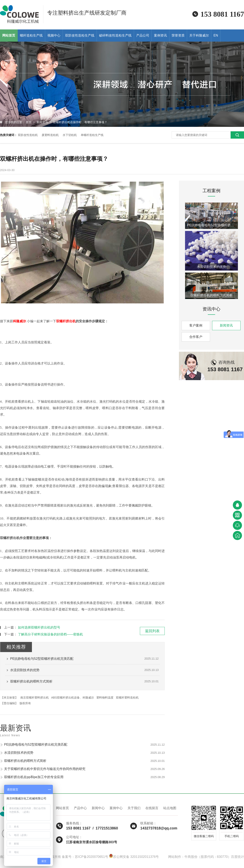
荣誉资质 (178, 35)
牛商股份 (191, 857)
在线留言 (152, 808)
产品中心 (80, 808)
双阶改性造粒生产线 (80, 35)
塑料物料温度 (105, 698)
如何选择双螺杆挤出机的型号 (39, 627)
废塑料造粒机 (50, 135)
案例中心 (116, 808)
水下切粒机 (70, 135)
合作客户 (196, 337)
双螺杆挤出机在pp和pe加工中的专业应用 (34, 777)
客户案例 (196, 325)
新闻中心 (98, 808)
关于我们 (134, 808)
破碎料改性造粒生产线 (115, 35)
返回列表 (152, 631)
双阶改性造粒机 (28, 135)
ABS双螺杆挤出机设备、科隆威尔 (73, 698)
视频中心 (54, 35)
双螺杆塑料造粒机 (127, 698)
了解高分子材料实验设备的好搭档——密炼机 (50, 634)
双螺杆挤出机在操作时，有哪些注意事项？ (80, 122)
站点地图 (170, 808)
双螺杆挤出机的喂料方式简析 (31, 681)
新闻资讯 (43, 122)
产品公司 (143, 35)
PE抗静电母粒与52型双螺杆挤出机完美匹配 (42, 659)
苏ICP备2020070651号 (91, 857)
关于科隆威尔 (199, 35)
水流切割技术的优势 (25, 670)
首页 (29, 122)
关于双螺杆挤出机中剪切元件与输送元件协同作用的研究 (45, 769)
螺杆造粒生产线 (31, 35)
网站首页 (62, 808)
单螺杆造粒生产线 (92, 135)
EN (216, 35)
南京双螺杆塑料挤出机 (35, 698)
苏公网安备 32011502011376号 (134, 857)
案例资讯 (160, 35)
